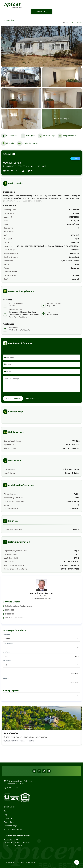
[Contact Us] (41, 12)
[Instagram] (39, 771)
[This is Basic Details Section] (9, 136)
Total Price (6, 635)
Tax (4, 669)
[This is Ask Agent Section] (28, 136)
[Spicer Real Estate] (13, 5)
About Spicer (10, 822)
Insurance (6, 678)
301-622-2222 (34, 398)
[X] (44, 771)
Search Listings (10, 826)
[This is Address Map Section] (46, 136)
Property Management (14, 829)
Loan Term (6, 652)
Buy (6, 815)
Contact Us (9, 818)
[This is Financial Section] (8, 143)
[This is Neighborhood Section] (67, 136)
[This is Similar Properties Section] (28, 143)
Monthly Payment (11, 691)
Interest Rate (7, 661)
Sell (5, 811)
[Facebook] (34, 771)
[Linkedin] (49, 771)
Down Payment (8, 643)
